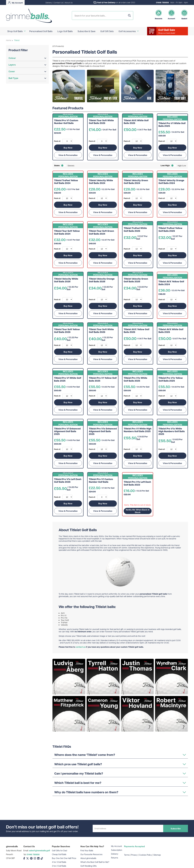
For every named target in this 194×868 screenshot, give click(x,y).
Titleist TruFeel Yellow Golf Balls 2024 (66, 182)
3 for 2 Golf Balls (59, 866)
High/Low (182, 166)
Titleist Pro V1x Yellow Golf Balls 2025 (171, 379)
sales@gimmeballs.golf (39, 851)
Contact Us (58, 3)
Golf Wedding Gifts (89, 866)
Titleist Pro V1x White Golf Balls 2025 (135, 379)
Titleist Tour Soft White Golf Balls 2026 (101, 122)
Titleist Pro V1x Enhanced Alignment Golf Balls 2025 (103, 431)
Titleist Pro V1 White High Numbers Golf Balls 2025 (138, 430)
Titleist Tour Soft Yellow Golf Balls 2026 (67, 331)
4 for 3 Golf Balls (59, 862)
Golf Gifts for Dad (59, 850)
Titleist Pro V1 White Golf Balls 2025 (172, 125)
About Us (69, 3)
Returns (115, 858)
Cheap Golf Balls (59, 854)
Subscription (117, 850)
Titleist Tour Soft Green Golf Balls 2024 (101, 232)
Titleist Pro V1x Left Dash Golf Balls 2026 (68, 481)
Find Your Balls (87, 850)
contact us (81, 647)
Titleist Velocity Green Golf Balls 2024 (136, 182)
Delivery (49, 3)
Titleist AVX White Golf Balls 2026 (136, 122)
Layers (27, 65)
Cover (27, 71)
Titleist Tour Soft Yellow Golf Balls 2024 (67, 232)
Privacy (134, 855)
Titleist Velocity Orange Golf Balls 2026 (102, 280)
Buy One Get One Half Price (64, 858)
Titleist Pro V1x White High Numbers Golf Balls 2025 (172, 431)
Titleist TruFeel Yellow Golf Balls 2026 (170, 230)
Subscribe (176, 828)
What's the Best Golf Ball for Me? (95, 862)
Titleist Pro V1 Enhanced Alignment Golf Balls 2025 (67, 431)
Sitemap (157, 855)
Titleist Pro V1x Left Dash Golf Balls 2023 (137, 483)
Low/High (165, 166)
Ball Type (27, 78)
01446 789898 (162, 2)
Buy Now (68, 148)
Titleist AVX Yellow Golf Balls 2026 (137, 331)
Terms (127, 855)
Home (9, 40)
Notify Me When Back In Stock (138, 511)
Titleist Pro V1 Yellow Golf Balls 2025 (103, 379)
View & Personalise (68, 155)
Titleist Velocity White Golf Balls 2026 (66, 280)
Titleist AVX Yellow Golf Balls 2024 (171, 283)
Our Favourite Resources (91, 854)
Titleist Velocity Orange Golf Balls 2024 (171, 182)
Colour (27, 58)
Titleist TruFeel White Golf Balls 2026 (135, 230)
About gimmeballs (88, 858)
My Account (116, 846)
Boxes (57, 166)
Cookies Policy (145, 855)
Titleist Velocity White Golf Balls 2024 (101, 182)
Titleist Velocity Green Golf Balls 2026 (136, 280)
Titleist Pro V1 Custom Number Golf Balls (66, 122)
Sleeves (71, 166)
